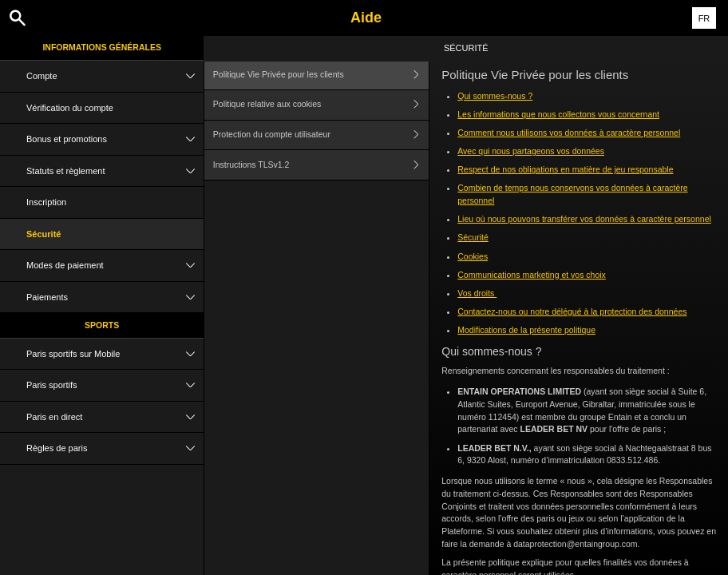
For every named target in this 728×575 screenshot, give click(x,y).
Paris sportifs (115, 385)
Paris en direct (115, 417)
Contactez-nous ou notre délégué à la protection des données (572, 311)
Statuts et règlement (115, 171)
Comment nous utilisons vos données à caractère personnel (569, 133)
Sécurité (44, 234)
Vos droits (477, 293)
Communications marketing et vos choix (532, 275)
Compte (115, 76)
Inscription (46, 202)
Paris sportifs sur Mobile (115, 354)
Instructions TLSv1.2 (321, 165)
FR (704, 18)
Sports (102, 325)
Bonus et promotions (115, 139)
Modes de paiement (115, 266)
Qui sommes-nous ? (495, 96)
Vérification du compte (70, 108)
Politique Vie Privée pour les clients (321, 75)
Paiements (115, 297)
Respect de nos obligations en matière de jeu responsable (565, 169)
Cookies (473, 256)
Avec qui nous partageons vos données (531, 151)
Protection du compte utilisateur (321, 135)
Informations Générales (102, 47)
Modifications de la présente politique (526, 330)
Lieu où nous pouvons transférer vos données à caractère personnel (584, 219)
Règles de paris (115, 448)
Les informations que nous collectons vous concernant (558, 114)
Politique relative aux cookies (321, 105)
